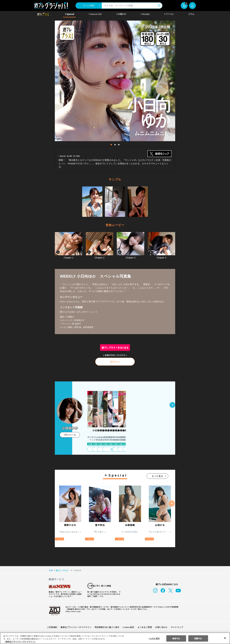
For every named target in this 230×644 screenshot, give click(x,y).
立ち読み (100, 449)
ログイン (115, 362)
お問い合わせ (161, 627)
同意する (198, 638)
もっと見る (157, 476)
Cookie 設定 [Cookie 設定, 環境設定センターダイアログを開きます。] (154, 638)
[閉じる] (225, 638)
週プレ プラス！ (62, 570)
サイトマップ (177, 627)
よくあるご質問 (144, 627)
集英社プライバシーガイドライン (76, 627)
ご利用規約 (52, 627)
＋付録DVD (121, 14)
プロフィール (70, 435)
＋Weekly (145, 14)
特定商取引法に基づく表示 (107, 627)
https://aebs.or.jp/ (73, 611)
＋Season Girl (95, 14)
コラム (191, 14)
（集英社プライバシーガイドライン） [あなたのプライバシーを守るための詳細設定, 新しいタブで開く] (20, 642)
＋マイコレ (169, 14)
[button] (172, 405)
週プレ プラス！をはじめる (115, 348)
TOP (50, 570)
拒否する (176, 638)
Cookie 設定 (128, 627)
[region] (115, 638)
